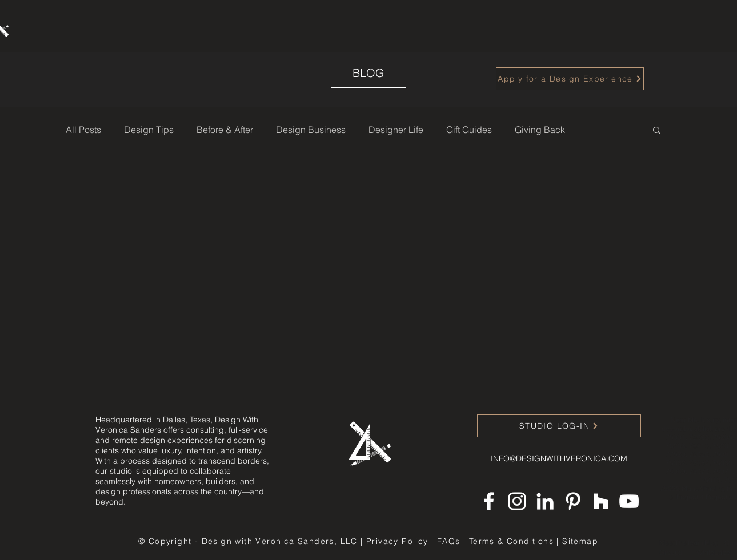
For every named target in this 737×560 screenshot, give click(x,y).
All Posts (83, 130)
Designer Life (396, 130)
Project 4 (691, 497)
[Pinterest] (573, 501)
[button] (657, 131)
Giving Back (540, 130)
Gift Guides (469, 130)
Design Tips (149, 130)
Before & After (225, 130)
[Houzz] (601, 501)
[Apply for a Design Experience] (570, 79)
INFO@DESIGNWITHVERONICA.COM (559, 458)
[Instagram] (517, 501)
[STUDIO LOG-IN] (559, 426)
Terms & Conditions (511, 541)
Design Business (311, 130)
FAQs (449, 541)
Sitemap (580, 541)
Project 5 (719, 497)
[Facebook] (489, 501)
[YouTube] (629, 501)
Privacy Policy (397, 541)
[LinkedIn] (545, 501)
